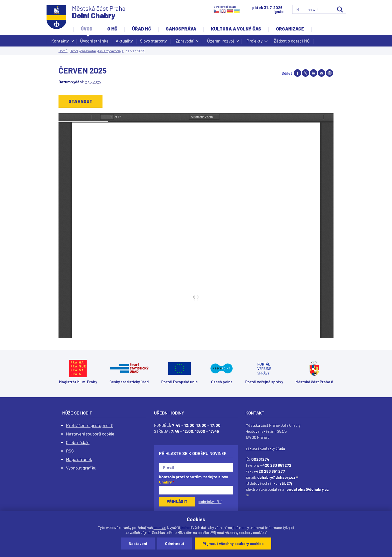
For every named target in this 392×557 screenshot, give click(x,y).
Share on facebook (297, 73)
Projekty (254, 42)
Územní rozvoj (220, 42)
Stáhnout (80, 101)
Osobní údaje (78, 442)
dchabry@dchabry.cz (278, 477)
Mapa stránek (79, 459)
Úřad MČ (141, 29)
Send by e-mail (321, 73)
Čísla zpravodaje (111, 51)
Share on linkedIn (313, 73)
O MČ (112, 29)
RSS (70, 451)
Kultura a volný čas (236, 29)
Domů (63, 51)
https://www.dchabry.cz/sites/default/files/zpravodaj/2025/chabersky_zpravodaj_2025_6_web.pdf (196, 226)
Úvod (87, 29)
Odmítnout (175, 543)
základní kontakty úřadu (265, 448)
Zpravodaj (185, 42)
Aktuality (124, 41)
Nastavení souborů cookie (90, 434)
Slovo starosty (153, 41)
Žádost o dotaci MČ (292, 41)
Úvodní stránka (94, 41)
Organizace (290, 29)
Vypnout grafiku (81, 468)
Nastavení (138, 543)
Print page (329, 73)
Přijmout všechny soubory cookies (233, 543)
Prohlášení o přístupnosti (90, 425)
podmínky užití (209, 501)
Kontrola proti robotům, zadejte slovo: (194, 479)
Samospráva (181, 29)
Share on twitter (305, 73)
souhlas (160, 527)
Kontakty (60, 42)
